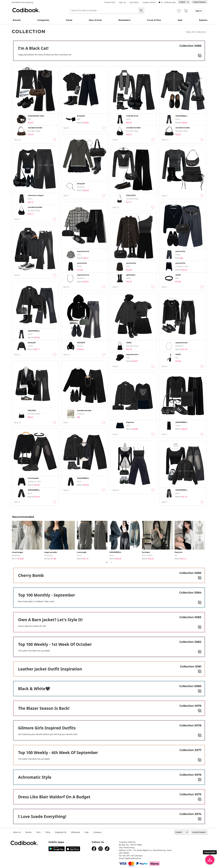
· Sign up (122, 2)
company (97, 832)
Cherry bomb (31, 575)
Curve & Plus (154, 20)
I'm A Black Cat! (33, 48)
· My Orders (134, 2)
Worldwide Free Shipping (22, 2)
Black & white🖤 (34, 689)
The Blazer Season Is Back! (44, 708)
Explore (203, 20)
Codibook (26, 10)
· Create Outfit (109, 2)
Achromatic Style (35, 777)
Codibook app (170, 2)
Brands (17, 20)
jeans (112, 555)
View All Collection (196, 32)
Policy (48, 832)
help (87, 832)
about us (17, 832)
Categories (43, 20)
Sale (180, 20)
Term (39, 832)
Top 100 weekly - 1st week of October (55, 644)
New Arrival (95, 20)
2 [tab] (111, 562)
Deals (69, 20)
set (176, 555)
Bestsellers (124, 20)
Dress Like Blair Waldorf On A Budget (54, 797)
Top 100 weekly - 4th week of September (58, 753)
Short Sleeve (147, 555)
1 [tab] (107, 562)
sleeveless (16, 555)
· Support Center (149, 2)
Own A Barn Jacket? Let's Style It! (50, 620)
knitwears (49, 555)
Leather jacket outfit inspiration (50, 669)
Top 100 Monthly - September (47, 595)
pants (79, 555)
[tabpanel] (28, 540)
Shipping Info (61, 832)
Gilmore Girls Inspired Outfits (47, 728)
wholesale (76, 832)
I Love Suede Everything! (42, 816)
